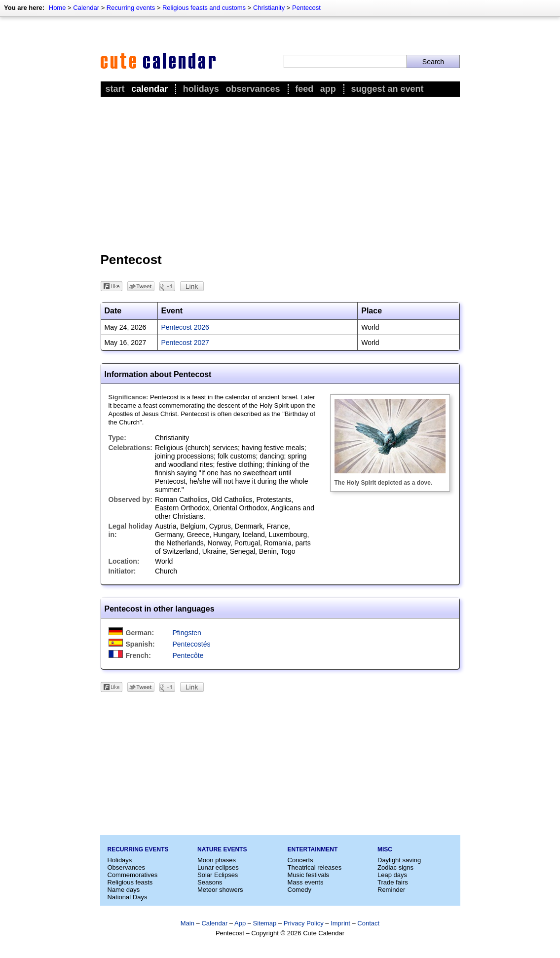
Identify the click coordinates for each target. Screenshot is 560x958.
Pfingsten (187, 633)
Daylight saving (399, 860)
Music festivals (309, 875)
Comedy (299, 890)
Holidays (201, 89)
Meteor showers (220, 890)
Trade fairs (393, 882)
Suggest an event (387, 89)
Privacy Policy (304, 923)
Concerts (300, 860)
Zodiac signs (395, 867)
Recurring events (131, 8)
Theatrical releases (315, 867)
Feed (304, 89)
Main (187, 923)
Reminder (391, 890)
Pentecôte (188, 655)
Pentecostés (192, 644)
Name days (124, 890)
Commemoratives (133, 875)
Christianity (269, 8)
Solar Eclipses (218, 875)
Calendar (86, 8)
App (328, 89)
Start (115, 89)
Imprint (340, 923)
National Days (128, 897)
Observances (253, 89)
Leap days (392, 875)
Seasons (210, 882)
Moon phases (217, 860)
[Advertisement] (280, 173)
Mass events (306, 882)
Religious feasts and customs (204, 8)
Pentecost (306, 8)
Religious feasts (130, 882)
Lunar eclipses (218, 867)
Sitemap (265, 923)
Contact (368, 923)
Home (57, 8)
